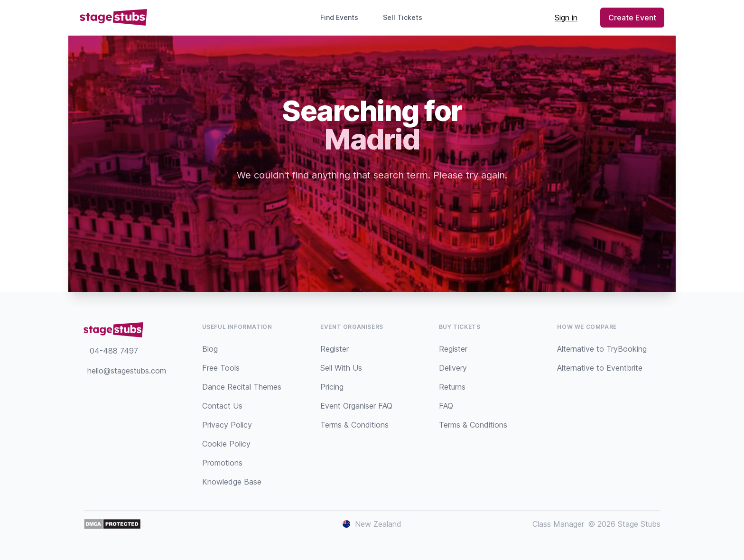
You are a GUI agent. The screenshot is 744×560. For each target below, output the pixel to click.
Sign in (566, 18)
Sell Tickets (406, 17)
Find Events (339, 17)
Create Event (632, 18)
